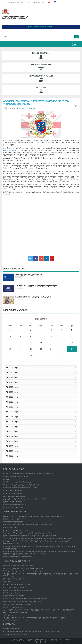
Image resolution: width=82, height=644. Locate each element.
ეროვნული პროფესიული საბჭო (16, 579)
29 (10, 330)
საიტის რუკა (39, 2)
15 (31, 343)
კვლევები (7, 582)
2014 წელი (12, 427)
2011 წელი (12, 441)
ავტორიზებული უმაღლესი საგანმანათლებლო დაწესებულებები (28, 524)
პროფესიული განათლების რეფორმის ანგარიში (22, 601)
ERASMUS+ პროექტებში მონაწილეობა (18, 530)
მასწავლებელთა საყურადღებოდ (29, 275)
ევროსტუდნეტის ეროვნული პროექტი (18, 557)
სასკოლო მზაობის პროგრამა (15, 505)
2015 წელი (12, 422)
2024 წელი (12, 377)
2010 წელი (12, 446)
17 (51, 343)
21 (20, 349)
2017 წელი (12, 412)
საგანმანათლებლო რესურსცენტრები (18, 482)
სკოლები (7, 479)
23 (41, 349)
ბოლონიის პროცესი (11, 527)
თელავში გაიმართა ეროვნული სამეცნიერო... (34, 297)
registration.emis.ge (11, 150)
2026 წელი (12, 368)
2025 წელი (12, 372)
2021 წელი (12, 392)
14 (20, 343)
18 (61, 343)
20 (10, 349)
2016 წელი (12, 417)
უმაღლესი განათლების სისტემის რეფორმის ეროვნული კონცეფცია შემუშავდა (34, 516)
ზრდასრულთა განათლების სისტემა (17, 604)
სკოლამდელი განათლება (13, 502)
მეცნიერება (41, 90)
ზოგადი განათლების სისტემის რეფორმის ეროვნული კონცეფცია (29, 474)
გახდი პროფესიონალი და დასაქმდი (18, 590)
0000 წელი (12, 456)
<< (6, 319)
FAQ (29, 2)
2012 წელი (12, 436)
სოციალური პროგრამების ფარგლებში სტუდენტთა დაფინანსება (28, 533)
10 (51, 336)
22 (31, 349)
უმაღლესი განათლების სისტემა (16, 519)
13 (10, 343)
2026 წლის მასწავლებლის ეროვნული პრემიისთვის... (37, 286)
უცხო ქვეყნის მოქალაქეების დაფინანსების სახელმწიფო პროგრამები (31, 536)
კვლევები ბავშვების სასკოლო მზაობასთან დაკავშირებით (26, 499)
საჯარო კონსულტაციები (13, 607)
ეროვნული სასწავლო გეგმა (14, 496)
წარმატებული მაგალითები (14, 587)
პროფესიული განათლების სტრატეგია (18, 565)
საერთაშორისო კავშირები (14, 596)
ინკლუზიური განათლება (13, 490)
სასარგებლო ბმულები (14, 2)
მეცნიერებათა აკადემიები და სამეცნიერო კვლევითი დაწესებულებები (31, 631)
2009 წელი (12, 451)
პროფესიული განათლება (41, 79)
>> (76, 319)
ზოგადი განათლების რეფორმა (15, 476)
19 (72, 343)
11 (61, 336)
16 (41, 343)
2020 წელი (12, 397)
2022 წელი (12, 387)
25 (61, 349)
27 (10, 355)
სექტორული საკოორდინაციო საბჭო (17, 584)
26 (72, 349)
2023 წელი (12, 382)
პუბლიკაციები (9, 615)
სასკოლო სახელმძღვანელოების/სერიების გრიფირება (25, 485)
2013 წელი (12, 431)
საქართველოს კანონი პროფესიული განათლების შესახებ (26, 599)
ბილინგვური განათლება (13, 507)
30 (20, 330)
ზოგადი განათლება (41, 56)
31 (51, 355)
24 (51, 349)
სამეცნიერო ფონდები (12, 629)
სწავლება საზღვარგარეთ (13, 522)
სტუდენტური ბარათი (11, 544)
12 (72, 336)
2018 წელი (12, 407)
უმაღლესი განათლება (41, 67)
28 (20, 355)
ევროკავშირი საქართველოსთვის (16, 634)
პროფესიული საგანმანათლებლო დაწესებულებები (23, 568)
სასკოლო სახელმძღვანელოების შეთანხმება (21, 488)
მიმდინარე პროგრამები (13, 493)
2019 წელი (12, 402)
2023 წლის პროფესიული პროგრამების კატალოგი (22, 571)
